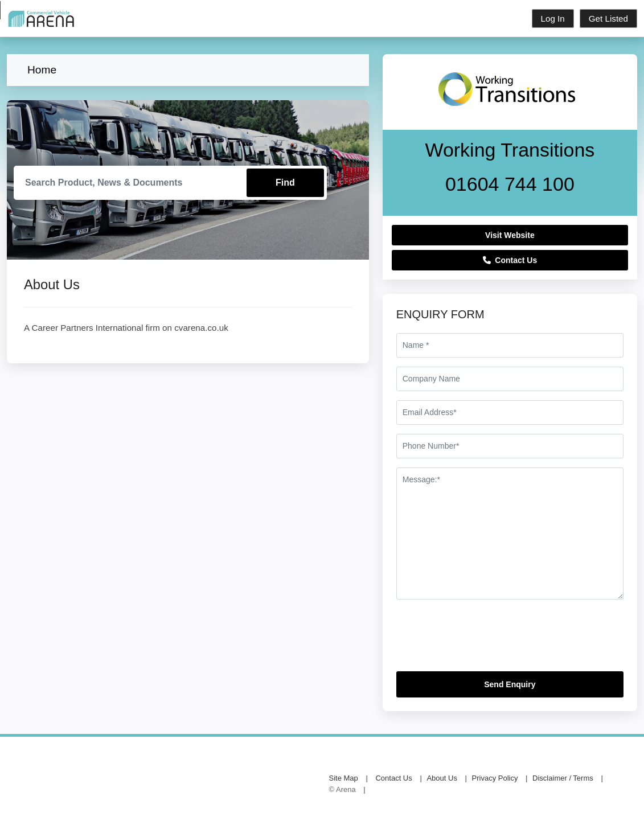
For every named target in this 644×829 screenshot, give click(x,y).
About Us (442, 778)
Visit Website (510, 235)
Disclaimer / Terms (563, 778)
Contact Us (510, 260)
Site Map (344, 778)
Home (42, 70)
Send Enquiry (510, 684)
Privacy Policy (495, 778)
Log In (553, 19)
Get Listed (608, 19)
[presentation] (483, 640)
